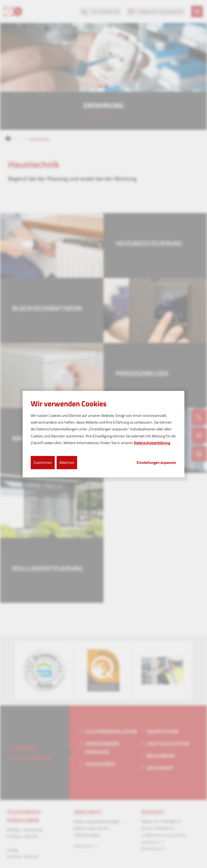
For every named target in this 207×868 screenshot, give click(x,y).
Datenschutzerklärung (152, 443)
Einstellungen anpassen (156, 462)
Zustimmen (43, 462)
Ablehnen (67, 462)
